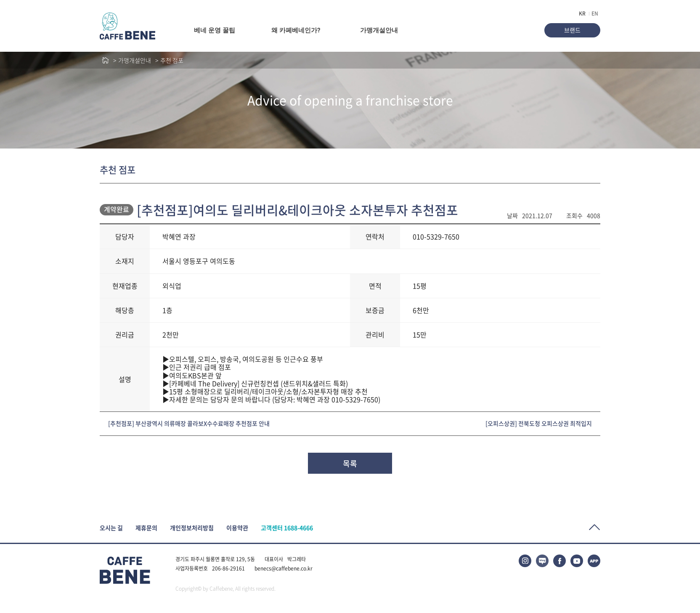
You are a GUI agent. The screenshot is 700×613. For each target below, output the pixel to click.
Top (595, 527)
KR (582, 13)
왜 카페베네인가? (296, 30)
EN (595, 13)
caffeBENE (127, 26)
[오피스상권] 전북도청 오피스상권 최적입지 (539, 423)
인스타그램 (525, 561)
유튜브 (577, 561)
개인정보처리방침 (192, 528)
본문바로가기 (0, 0)
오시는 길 (111, 528)
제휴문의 (146, 528)
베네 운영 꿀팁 (215, 30)
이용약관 (237, 528)
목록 (350, 463)
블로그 (542, 561)
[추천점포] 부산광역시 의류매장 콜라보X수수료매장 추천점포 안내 (189, 423)
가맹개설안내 (379, 30)
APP (594, 561)
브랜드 (572, 30)
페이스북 (559, 561)
